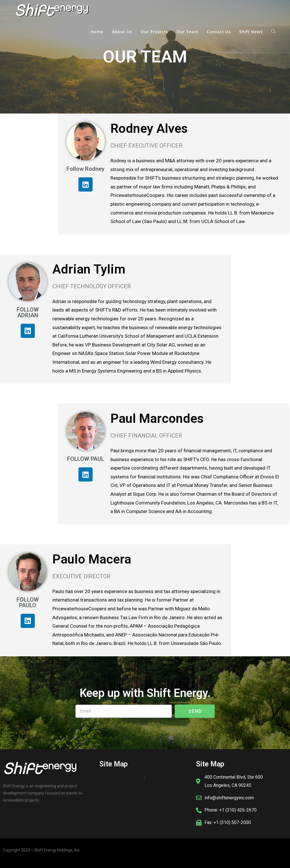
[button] (145, 778)
